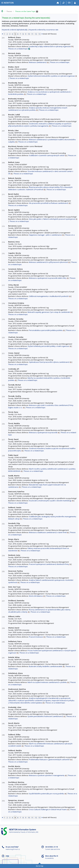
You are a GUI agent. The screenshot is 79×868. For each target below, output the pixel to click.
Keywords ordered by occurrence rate (44, 30)
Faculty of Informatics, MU (29, 832)
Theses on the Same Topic (25, 11)
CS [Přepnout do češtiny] (69, 3)
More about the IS (52, 856)
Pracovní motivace (36, 637)
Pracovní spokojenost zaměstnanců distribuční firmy (49, 564)
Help (7, 856)
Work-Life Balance (36, 596)
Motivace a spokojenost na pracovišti (43, 432)
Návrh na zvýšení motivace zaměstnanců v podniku (47, 682)
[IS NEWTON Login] (75, 3)
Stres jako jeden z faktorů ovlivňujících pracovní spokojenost (52, 219)
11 (32, 34)
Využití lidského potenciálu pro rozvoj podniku (47, 794)
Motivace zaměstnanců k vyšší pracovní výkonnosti (48, 262)
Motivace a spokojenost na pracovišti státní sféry (48, 278)
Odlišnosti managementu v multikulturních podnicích (49, 296)
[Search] (64, 3)
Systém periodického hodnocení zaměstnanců (45, 716)
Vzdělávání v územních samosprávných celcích (47, 155)
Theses (9, 11)
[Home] (58, 3)
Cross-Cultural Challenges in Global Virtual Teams (48, 809)
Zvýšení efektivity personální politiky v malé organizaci (48, 346)
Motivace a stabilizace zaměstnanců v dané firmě (48, 532)
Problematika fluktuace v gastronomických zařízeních (49, 759)
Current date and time (53, 849)
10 (29, 34)
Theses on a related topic (18, 49)
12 (36, 34)
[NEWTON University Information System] (7, 3)
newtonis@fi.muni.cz (13, 849)
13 (39, 34)
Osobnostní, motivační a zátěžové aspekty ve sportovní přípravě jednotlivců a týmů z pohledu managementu (40, 125)
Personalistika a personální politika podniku (46, 330)
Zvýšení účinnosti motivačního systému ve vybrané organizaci (51, 76)
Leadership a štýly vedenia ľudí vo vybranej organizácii (50, 46)
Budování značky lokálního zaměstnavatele (46, 666)
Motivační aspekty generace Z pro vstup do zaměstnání (49, 312)
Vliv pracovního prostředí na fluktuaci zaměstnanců (49, 203)
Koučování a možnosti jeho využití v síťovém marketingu (50, 501)
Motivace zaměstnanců (38, 62)
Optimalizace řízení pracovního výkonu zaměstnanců (49, 362)
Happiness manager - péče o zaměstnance (45, 235)
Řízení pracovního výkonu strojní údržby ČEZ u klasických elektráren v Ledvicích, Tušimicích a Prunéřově (40, 188)
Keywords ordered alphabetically (15, 30)
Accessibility (49, 858)
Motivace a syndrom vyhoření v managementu (47, 775)
